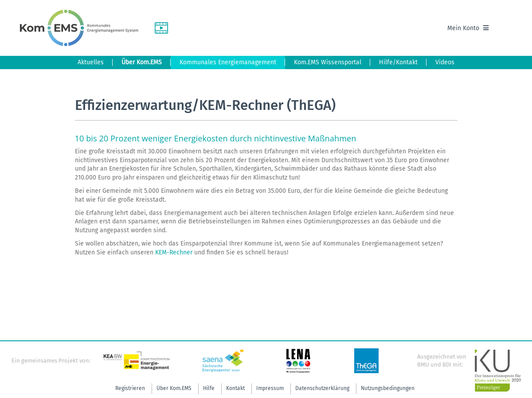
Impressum (270, 388)
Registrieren (130, 388)
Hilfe (209, 388)
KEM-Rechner (174, 252)
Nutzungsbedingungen (388, 388)
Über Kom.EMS (142, 62)
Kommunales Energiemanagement (228, 62)
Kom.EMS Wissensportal (328, 62)
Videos (445, 62)
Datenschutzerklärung (322, 388)
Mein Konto (468, 28)
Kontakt (235, 388)
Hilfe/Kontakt (398, 62)
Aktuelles (91, 62)
